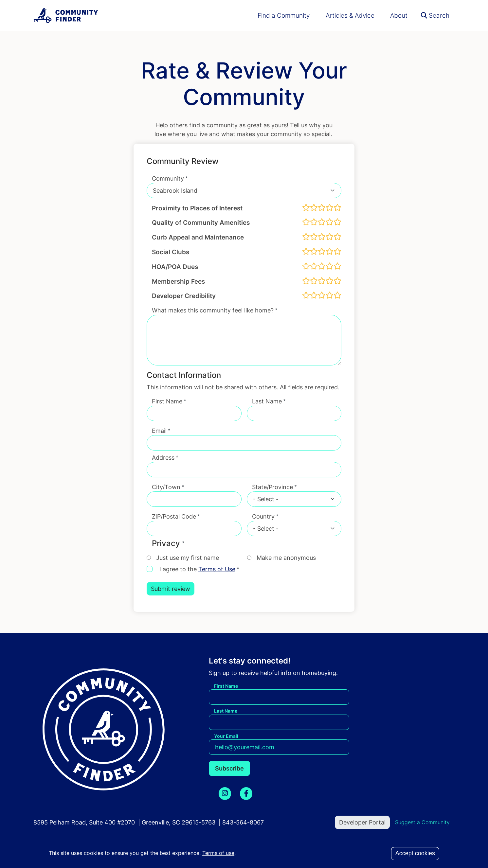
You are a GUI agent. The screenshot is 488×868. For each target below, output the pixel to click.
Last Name (267, 401)
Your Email (226, 736)
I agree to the (197, 569)
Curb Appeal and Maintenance (198, 237)
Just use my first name (188, 558)
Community (168, 178)
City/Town (166, 487)
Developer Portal (362, 822)
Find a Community (284, 15)
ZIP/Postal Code (174, 516)
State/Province (272, 487)
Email (159, 431)
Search (435, 15)
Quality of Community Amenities (201, 222)
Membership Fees (178, 281)
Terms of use (218, 853)
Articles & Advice (350, 15)
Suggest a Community (422, 822)
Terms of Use (217, 569)
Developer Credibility (184, 296)
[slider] (322, 207)
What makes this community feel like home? (213, 310)
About (399, 15)
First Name (167, 401)
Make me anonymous (286, 558)
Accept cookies (415, 853)
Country (263, 516)
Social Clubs (171, 252)
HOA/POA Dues (175, 267)
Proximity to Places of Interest (197, 208)
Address (163, 458)
